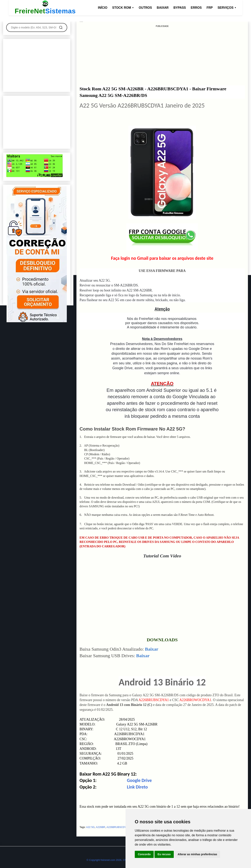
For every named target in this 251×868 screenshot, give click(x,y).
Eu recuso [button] (164, 854)
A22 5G (90, 827)
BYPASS (180, 8)
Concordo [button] (144, 854)
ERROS (196, 8)
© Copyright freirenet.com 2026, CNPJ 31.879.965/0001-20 (120, 860)
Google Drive (139, 780)
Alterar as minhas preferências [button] (197, 854)
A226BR (101, 827)
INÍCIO (103, 8)
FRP (210, 8)
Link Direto (137, 787)
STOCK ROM (123, 8)
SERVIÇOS (227, 8)
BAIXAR (163, 8)
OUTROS (145, 8)
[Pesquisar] (61, 27)
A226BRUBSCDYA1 (118, 827)
